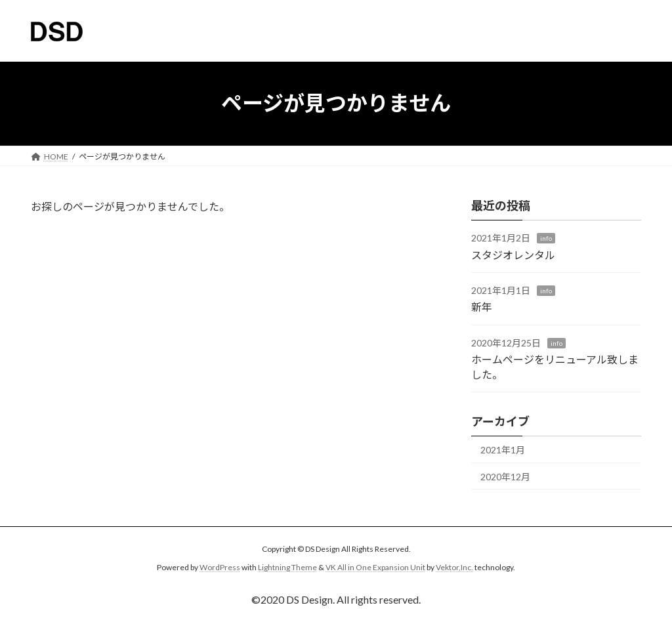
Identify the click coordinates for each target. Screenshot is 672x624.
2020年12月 (505, 476)
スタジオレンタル (513, 254)
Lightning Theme (287, 567)
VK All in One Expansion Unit (375, 567)
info (546, 238)
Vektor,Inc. (454, 567)
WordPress (220, 567)
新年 (482, 307)
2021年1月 (503, 450)
